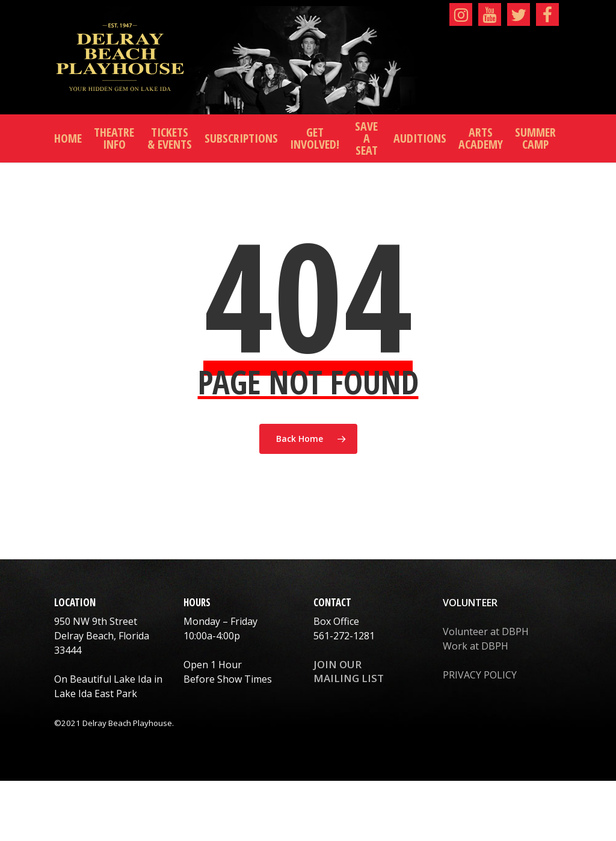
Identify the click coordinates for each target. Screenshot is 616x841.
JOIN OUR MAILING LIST (349, 671)
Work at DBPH (476, 646)
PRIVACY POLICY (480, 675)
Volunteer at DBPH (486, 632)
